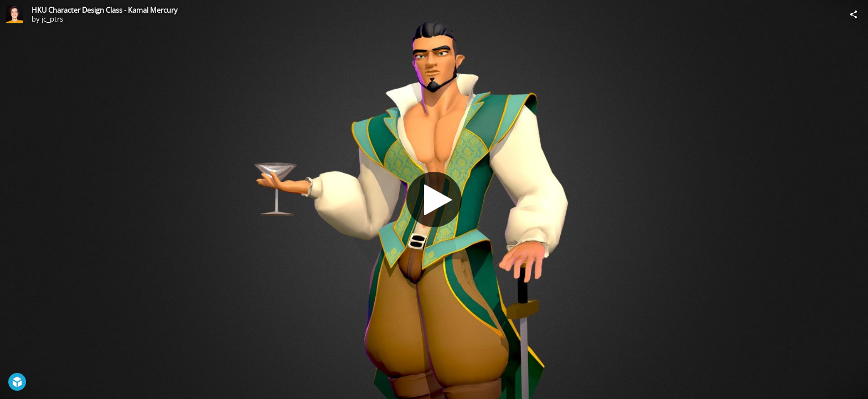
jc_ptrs (52, 19)
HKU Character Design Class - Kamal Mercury (105, 10)
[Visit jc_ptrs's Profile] (14, 14)
